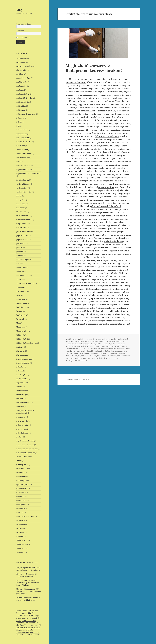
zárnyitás (77, 356)
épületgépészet (22, 188)
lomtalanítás (21, 391)
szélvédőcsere (22, 501)
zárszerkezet (110, 92)
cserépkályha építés (24, 154)
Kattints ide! (35, 632)
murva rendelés (22, 429)
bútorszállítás (22, 134)
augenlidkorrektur (24, 78)
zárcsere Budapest (91, 353)
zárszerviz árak (97, 358)
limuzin (19, 387)
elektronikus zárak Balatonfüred (106, 206)
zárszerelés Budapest (74, 358)
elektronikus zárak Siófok (107, 346)
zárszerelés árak (123, 356)
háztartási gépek (23, 260)
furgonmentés (22, 224)
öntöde (19, 461)
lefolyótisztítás (22, 379)
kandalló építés (22, 303)
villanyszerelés (22, 544)
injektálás (20, 287)
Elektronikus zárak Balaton (107, 136)
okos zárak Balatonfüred (86, 351)
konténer (20, 347)
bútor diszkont (22, 130)
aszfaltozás (21, 74)
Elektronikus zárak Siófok (88, 120)
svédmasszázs (22, 493)
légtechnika (21, 383)
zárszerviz (20, 552)
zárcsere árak (78, 353)
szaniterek (20, 497)
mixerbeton (21, 417)
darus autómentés (23, 166)
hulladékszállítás (23, 275)
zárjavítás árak (112, 353)
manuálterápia (22, 395)
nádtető (19, 437)
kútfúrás (20, 371)
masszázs (20, 399)
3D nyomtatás (22, 58)
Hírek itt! (20, 627)
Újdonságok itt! (27, 630)
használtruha (21, 256)
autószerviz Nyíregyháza (26, 114)
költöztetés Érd (22, 339)
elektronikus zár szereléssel (95, 228)
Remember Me (24, 37)
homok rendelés (23, 267)
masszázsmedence (23, 403)
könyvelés (20, 351)
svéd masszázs (22, 489)
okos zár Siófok (100, 111)
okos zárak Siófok (103, 351)
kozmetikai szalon (23, 363)
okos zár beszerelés (93, 349)
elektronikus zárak (81, 216)
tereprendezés (22, 524)
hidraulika (20, 263)
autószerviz (21, 110)
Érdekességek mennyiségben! (28, 617)
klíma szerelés (22, 331)
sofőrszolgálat (22, 481)
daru (18, 162)
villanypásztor (22, 540)
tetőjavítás (20, 532)
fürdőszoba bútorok (24, 220)
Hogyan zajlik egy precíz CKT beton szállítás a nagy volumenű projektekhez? (29, 591)
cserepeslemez (22, 150)
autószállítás (21, 106)
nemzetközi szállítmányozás (27, 449)
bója (18, 126)
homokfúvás (21, 271)
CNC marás (21, 146)
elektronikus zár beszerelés (91, 209)
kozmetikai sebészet (24, 359)
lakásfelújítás (21, 375)
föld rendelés (21, 212)
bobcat (19, 122)
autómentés (21, 86)
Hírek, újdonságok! (24, 611)
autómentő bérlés (23, 94)
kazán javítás (21, 307)
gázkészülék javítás (24, 232)
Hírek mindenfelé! (29, 620)
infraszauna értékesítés (25, 283)
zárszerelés (112, 356)
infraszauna (21, 279)
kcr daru (20, 311)
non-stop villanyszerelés (26, 453)
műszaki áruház (22, 433)
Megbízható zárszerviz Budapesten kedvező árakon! (94, 68)
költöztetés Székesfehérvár (27, 343)
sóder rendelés (22, 477)
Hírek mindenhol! (33, 635)
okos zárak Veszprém (119, 351)
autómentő (21, 90)
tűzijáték (20, 536)
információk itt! (22, 616)
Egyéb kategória (23, 180)
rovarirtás (20, 473)
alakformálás (21, 70)
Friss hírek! (28, 627)
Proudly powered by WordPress (78, 379)
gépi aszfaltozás (22, 236)
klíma (19, 323)
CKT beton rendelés (24, 142)
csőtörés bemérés (23, 158)
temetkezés (21, 520)
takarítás (20, 512)
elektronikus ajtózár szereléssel (87, 289)
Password (20, 31)
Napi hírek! (21, 635)
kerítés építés (22, 315)
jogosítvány (21, 299)
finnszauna (21, 208)
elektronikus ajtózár (84, 139)
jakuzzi (19, 295)
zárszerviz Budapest (111, 358)
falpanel (20, 196)
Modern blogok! (28, 613)
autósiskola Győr (23, 102)
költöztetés (21, 335)
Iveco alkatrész (22, 291)
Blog (19, 10)
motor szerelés (22, 421)
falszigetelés (21, 200)
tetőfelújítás (21, 528)
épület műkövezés (23, 184)
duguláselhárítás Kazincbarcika (28, 174)
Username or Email (24, 24)
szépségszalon (22, 505)
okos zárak (112, 302)
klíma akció (21, 327)
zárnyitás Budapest (100, 356)
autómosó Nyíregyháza (25, 98)
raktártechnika (22, 469)
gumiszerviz (21, 252)
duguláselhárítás (23, 170)
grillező (19, 248)
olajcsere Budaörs (23, 457)
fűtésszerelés (21, 228)
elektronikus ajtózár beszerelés (89, 273)
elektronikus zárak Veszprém (113, 155)
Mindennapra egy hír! (32, 625)
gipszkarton (21, 244)
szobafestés (21, 508)
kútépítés (20, 367)
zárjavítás (102, 353)
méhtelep (20, 407)
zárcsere (69, 353)
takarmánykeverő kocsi (25, 516)
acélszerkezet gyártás (25, 66)
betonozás (20, 118)
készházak (20, 319)
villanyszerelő (22, 548)
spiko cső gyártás (23, 485)
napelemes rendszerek (25, 441)
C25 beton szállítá (23, 138)
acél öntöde (21, 62)
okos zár (82, 349)
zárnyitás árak (87, 356)
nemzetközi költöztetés (25, 445)
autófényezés (21, 82)
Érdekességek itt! (23, 632)
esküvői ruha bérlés (24, 192)
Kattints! (32, 618)
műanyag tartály (23, 425)
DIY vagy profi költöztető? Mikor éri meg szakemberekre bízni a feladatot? (28, 583)
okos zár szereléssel (112, 85)
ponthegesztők (22, 465)
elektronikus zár (115, 197)
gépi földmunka (22, 240)
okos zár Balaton (83, 162)
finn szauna (21, 204)
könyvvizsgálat (22, 355)
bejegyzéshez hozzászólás (78, 361)
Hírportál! (20, 623)
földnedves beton (23, 216)
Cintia (81, 339)
